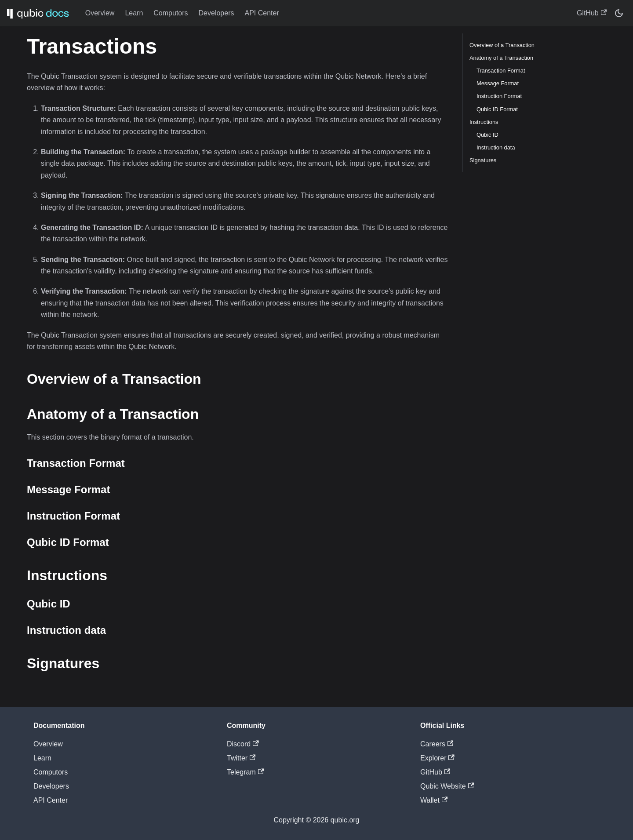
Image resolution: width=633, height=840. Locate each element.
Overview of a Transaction (502, 45)
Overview (100, 13)
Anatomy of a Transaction (501, 58)
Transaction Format (501, 71)
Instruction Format (499, 96)
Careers (437, 744)
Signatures (483, 160)
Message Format (498, 83)
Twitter (241, 758)
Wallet (434, 800)
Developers (216, 13)
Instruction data (496, 147)
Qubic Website (447, 786)
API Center (262, 13)
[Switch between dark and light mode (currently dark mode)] (619, 13)
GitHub (592, 13)
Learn (134, 13)
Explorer (437, 758)
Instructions (484, 122)
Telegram (245, 772)
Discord (243, 744)
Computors (171, 13)
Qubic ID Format (497, 109)
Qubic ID (487, 135)
